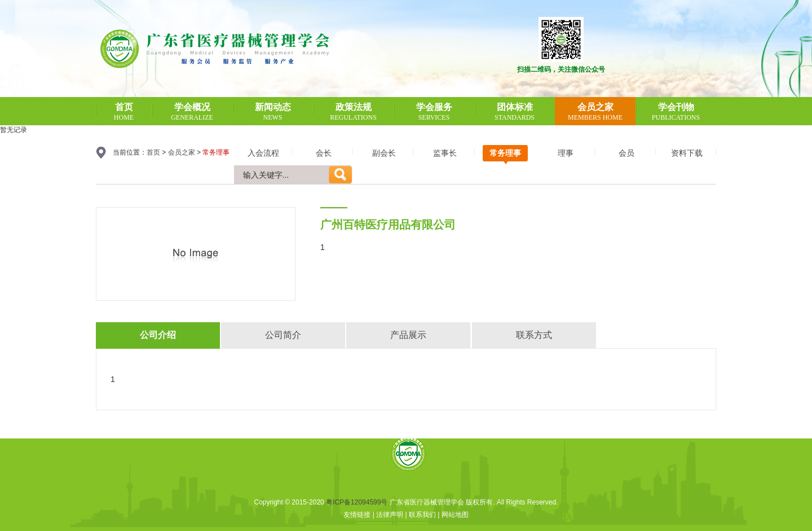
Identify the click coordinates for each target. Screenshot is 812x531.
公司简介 (283, 335)
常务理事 (505, 153)
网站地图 (455, 515)
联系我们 (422, 515)
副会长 (384, 153)
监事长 (445, 153)
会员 (626, 153)
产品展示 (408, 335)
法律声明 (390, 515)
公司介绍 (158, 335)
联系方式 (534, 335)
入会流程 (263, 153)
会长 (324, 153)
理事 (566, 153)
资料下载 (687, 153)
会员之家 (182, 152)
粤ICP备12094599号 (357, 502)
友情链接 (357, 515)
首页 (153, 152)
